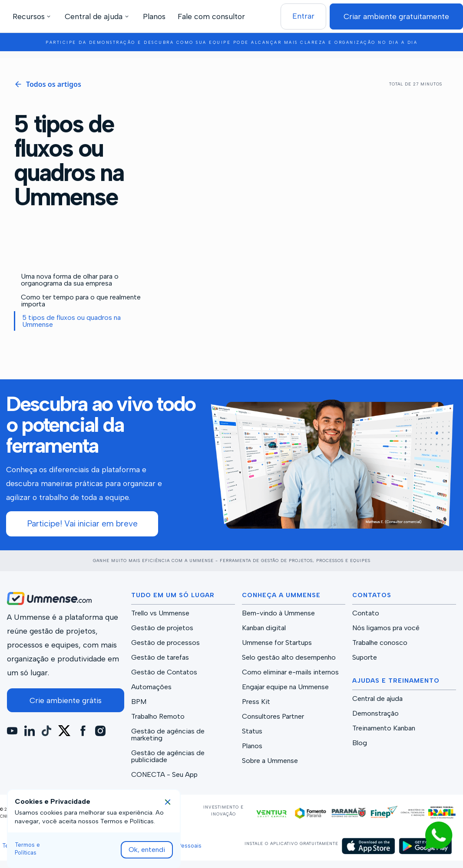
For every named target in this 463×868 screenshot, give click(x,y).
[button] (33, 16)
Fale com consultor (211, 16)
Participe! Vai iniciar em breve (82, 524)
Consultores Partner (273, 717)
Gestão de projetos (162, 628)
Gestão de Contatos (164, 672)
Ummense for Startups (277, 643)
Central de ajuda (377, 699)
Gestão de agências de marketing (168, 735)
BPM (139, 702)
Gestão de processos (165, 643)
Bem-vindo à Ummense (278, 613)
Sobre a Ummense (270, 761)
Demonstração (375, 713)
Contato (366, 613)
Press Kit (256, 702)
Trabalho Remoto (158, 717)
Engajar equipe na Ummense (285, 687)
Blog (360, 743)
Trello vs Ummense (160, 613)
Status (252, 731)
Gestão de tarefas (160, 658)
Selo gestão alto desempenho (289, 658)
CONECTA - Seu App (164, 775)
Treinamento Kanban (384, 728)
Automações (151, 687)
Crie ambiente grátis (66, 700)
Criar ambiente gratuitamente (396, 16)
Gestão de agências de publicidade (168, 756)
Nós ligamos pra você (386, 628)
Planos (154, 16)
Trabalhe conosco (380, 643)
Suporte (365, 658)
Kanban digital (264, 628)
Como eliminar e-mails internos (290, 672)
